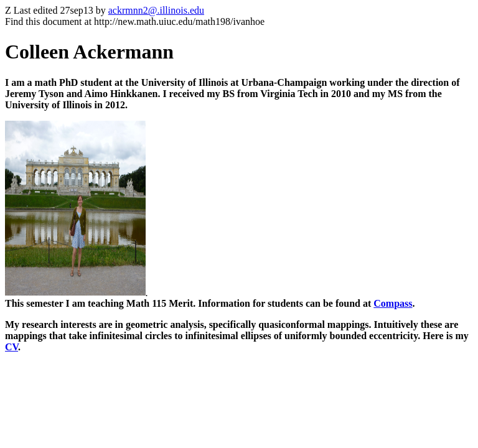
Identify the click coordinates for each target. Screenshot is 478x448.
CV (12, 347)
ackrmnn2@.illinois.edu (156, 10)
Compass (393, 303)
